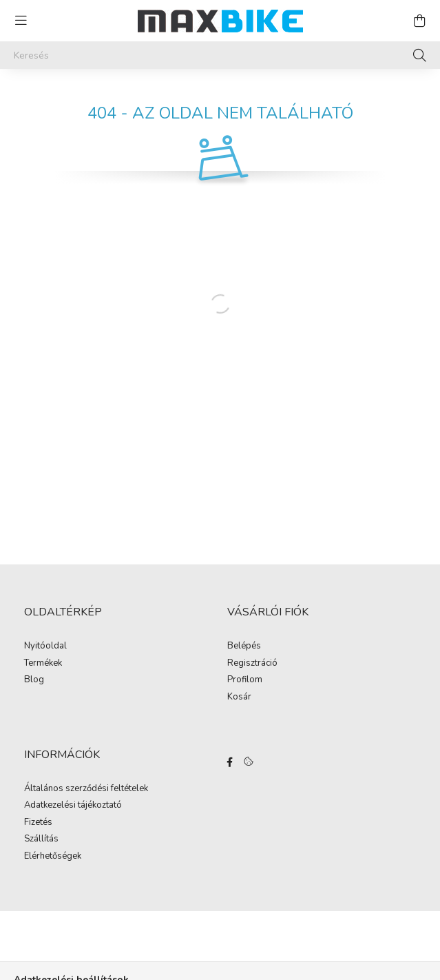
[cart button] (419, 21)
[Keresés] (220, 55)
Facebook (230, 762)
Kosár (239, 697)
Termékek (43, 664)
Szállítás (41, 839)
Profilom (245, 680)
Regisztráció (252, 664)
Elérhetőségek (53, 857)
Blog (34, 680)
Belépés (244, 646)
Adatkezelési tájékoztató (73, 806)
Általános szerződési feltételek (86, 789)
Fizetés (38, 823)
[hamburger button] (21, 21)
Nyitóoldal (45, 646)
